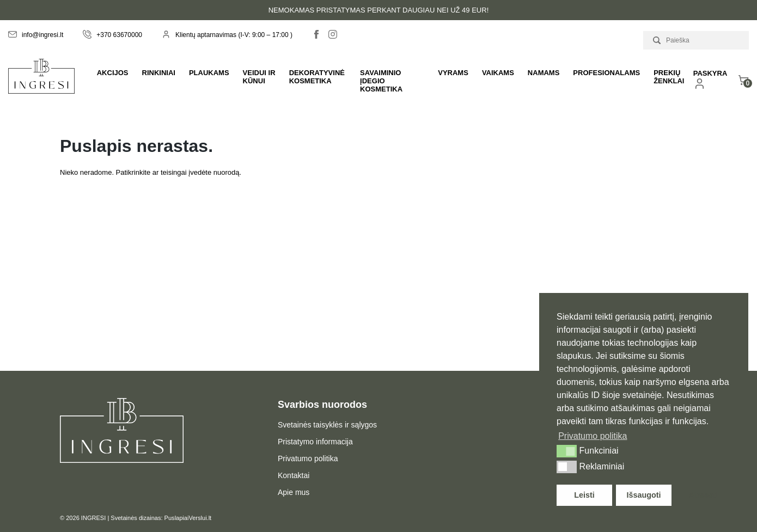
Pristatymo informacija (315, 442)
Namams (544, 73)
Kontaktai (294, 475)
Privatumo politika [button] (593, 436)
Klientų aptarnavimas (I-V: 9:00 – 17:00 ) (227, 35)
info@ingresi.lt (36, 35)
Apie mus (294, 492)
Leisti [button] (584, 495)
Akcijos (113, 73)
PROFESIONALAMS (606, 73)
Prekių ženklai (669, 77)
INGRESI (93, 518)
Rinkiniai (159, 73)
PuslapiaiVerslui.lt (188, 518)
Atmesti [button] (703, 495)
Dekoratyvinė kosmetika (317, 77)
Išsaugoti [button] (643, 495)
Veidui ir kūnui (259, 77)
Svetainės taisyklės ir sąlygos (327, 425)
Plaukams (209, 73)
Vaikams (498, 73)
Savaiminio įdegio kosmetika (381, 81)
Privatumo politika (308, 458)
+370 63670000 (112, 35)
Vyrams (453, 73)
